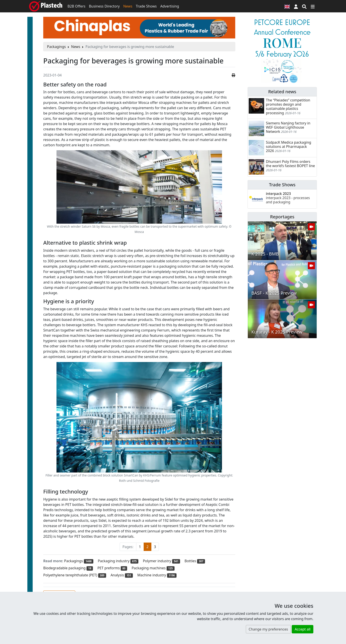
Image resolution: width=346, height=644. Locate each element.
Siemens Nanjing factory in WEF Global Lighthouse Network (288, 127)
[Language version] (287, 6)
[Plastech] (46, 6)
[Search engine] (304, 6)
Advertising (170, 6)
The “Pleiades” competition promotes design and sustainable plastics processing (288, 107)
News (128, 6)
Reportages (282, 217)
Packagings (56, 47)
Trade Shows (146, 6)
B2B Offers (76, 6)
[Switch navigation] (313, 6)
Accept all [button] (303, 629)
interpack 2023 (288, 198)
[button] (296, 6)
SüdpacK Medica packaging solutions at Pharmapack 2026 (289, 147)
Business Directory (104, 6)
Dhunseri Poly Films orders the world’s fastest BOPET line (290, 164)
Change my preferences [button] (268, 629)
